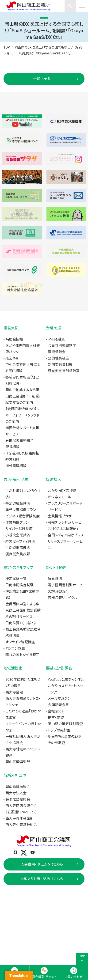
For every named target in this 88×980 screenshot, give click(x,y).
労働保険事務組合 (19, 441)
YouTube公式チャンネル (66, 680)
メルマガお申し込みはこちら (42, 879)
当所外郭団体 (15, 775)
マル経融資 (56, 339)
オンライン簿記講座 (20, 642)
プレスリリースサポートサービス (65, 507)
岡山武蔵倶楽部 (18, 762)
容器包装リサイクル (63, 598)
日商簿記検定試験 (19, 585)
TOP (7, 47)
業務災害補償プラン (21, 510)
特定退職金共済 (18, 503)
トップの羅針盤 (59, 730)
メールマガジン (59, 699)
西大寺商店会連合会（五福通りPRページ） (21, 809)
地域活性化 (13, 668)
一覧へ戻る (42, 79)
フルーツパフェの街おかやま (23, 727)
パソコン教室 (15, 648)
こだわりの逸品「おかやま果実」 (23, 714)
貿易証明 (55, 579)
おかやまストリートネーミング (65, 689)
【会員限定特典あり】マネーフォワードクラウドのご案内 (23, 415)
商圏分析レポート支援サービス (22, 431)
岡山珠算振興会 (18, 787)
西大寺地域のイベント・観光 (23, 752)
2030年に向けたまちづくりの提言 (23, 683)
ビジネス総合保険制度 (23, 516)
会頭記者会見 (58, 705)
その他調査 (56, 743)
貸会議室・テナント (44, 977)
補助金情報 (14, 339)
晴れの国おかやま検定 (23, 655)
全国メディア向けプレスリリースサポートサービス (66, 541)
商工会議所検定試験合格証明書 (23, 633)
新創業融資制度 (60, 365)
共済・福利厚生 (16, 479)
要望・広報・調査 (59, 668)
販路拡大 (54, 479)
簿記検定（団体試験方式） (22, 595)
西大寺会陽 (14, 692)
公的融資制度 (58, 358)
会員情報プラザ (60, 516)
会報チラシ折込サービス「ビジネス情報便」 (65, 526)
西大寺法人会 (16, 793)
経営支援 (11, 328)
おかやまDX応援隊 (62, 491)
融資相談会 (57, 352)
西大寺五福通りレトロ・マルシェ (23, 702)
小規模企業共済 (18, 535)
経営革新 (12, 358)
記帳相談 (12, 447)
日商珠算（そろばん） (21, 623)
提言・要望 (56, 718)
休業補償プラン (17, 522)
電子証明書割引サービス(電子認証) (65, 588)
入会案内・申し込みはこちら (42, 864)
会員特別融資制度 (62, 346)
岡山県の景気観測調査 (65, 724)
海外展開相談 (16, 466)
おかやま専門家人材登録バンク (23, 349)
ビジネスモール (59, 497)
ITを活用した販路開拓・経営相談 (23, 456)
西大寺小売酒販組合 (21, 825)
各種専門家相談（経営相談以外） (22, 380)
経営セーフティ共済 (20, 541)
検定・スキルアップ (18, 568)
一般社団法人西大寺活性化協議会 (23, 740)
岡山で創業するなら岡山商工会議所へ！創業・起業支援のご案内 (23, 396)
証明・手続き (56, 568)
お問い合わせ (74, 977)
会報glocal (56, 711)
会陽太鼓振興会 (18, 799)
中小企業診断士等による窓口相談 (23, 368)
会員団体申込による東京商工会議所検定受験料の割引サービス (23, 610)
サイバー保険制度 (19, 529)
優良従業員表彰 (18, 554)
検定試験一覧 (16, 579)
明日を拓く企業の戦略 (65, 737)
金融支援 (54, 328)
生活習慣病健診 (18, 548)
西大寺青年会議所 (19, 818)
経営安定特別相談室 (64, 371)
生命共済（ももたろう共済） (23, 494)
